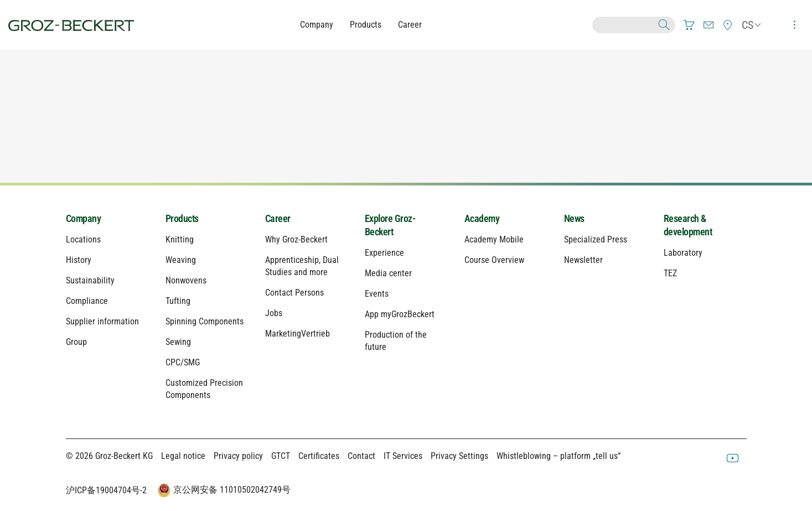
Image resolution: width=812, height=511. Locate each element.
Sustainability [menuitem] (90, 280)
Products (366, 25)
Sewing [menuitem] (178, 342)
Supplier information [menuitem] (102, 321)
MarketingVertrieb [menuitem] (298, 334)
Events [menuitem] (377, 294)
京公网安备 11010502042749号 (223, 491)
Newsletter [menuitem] (583, 260)
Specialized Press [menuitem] (596, 239)
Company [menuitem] (84, 218)
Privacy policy (238, 456)
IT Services (403, 456)
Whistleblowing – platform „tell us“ (558, 456)
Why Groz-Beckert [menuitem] (296, 239)
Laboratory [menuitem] (683, 253)
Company (317, 25)
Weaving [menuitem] (181, 260)
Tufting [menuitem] (178, 301)
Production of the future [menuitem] (396, 341)
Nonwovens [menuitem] (186, 280)
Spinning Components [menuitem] (205, 321)
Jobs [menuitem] (274, 313)
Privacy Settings (459, 456)
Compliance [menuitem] (87, 301)
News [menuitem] (574, 218)
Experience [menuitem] (384, 253)
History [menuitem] (79, 260)
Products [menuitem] (182, 218)
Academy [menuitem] (482, 218)
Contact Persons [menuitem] (294, 293)
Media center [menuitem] (388, 273)
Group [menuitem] (76, 342)
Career (410, 25)
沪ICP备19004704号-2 (106, 490)
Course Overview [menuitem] (494, 260)
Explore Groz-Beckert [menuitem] (390, 225)
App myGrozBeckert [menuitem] (400, 314)
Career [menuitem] (278, 218)
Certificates (319, 456)
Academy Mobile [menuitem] (494, 239)
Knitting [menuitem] (180, 239)
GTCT (281, 456)
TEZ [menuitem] (670, 273)
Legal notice (183, 456)
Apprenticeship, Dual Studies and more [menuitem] (302, 266)
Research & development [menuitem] (688, 225)
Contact (361, 456)
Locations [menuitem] (83, 239)
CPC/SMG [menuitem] (183, 362)
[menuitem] (689, 25)
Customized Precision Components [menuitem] (204, 389)
